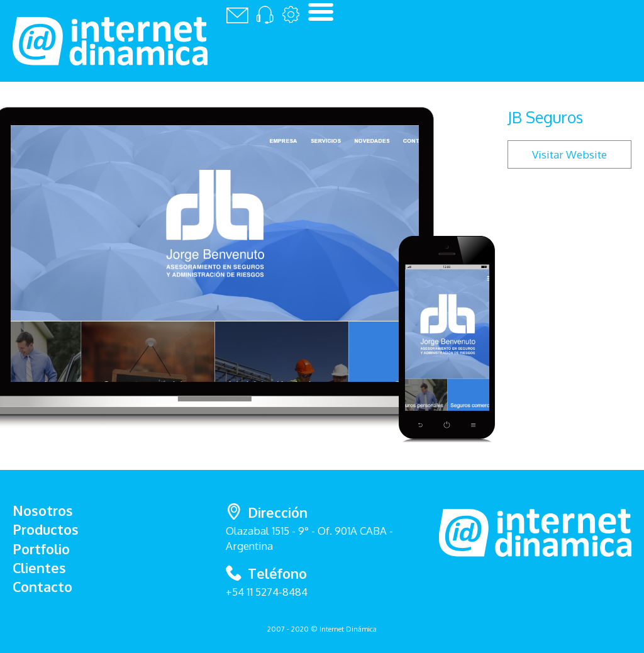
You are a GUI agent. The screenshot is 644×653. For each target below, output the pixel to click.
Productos (46, 529)
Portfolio (41, 549)
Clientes (39, 568)
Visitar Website (569, 154)
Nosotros (43, 511)
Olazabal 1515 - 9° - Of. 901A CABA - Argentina (322, 527)
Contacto (42, 587)
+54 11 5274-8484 (267, 592)
